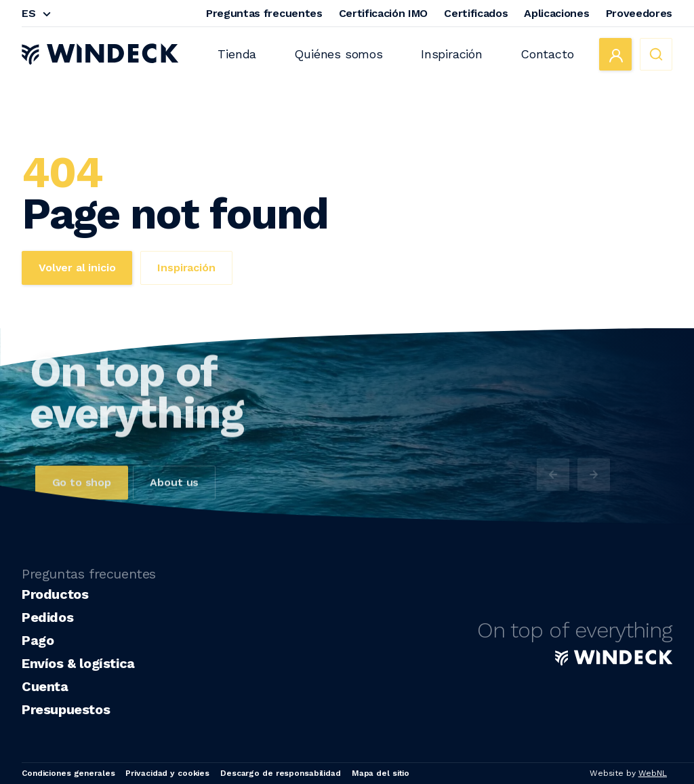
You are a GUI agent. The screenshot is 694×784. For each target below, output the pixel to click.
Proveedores (639, 13)
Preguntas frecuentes (264, 13)
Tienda (237, 54)
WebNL (653, 773)
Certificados (476, 13)
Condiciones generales (68, 773)
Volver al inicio (77, 268)
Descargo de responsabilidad (281, 773)
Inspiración (452, 54)
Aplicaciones (556, 13)
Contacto (547, 54)
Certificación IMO (384, 13)
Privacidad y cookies (167, 773)
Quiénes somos (339, 54)
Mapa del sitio (381, 773)
